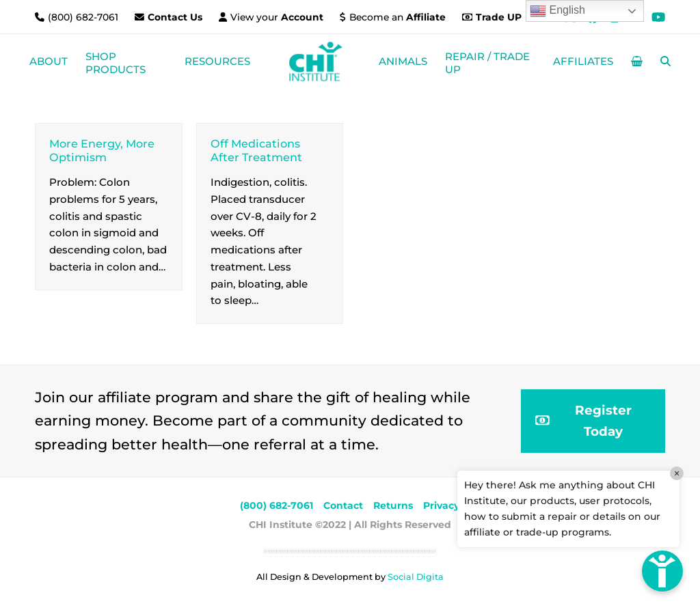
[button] (637, 61)
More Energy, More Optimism (102, 150)
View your (277, 17)
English (557, 11)
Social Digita (416, 577)
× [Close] (677, 473)
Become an (398, 17)
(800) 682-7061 (84, 17)
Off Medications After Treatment (256, 150)
